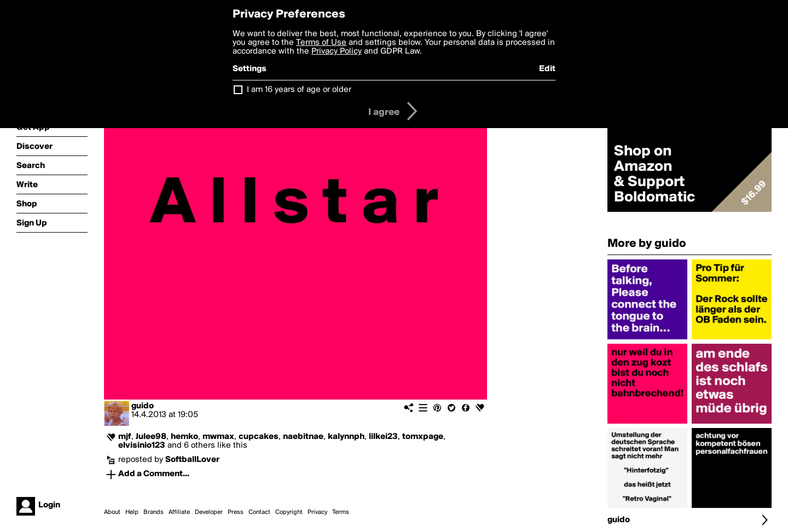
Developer (209, 512)
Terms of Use (321, 43)
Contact (259, 512)
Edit (547, 69)
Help (132, 512)
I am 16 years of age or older (299, 90)
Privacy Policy (337, 51)
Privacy (317, 512)
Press (236, 512)
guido (143, 406)
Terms (341, 512)
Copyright (289, 512)
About (112, 512)
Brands (153, 512)
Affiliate (179, 512)
